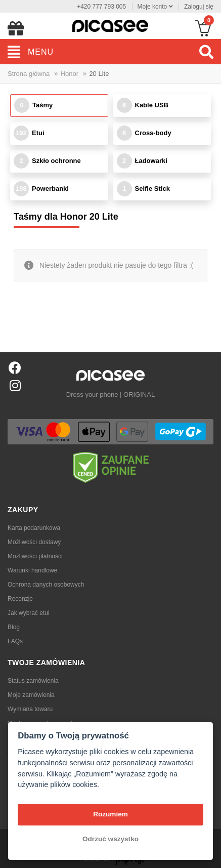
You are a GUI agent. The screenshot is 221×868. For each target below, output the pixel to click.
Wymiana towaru (30, 709)
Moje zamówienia (31, 695)
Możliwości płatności (35, 556)
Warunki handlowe (32, 570)
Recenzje (20, 599)
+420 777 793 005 (101, 7)
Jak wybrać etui (29, 613)
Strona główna (29, 74)
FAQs (15, 641)
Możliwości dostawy (34, 542)
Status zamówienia (33, 681)
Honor (70, 74)
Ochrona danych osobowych (46, 585)
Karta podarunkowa (34, 528)
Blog (14, 627)
